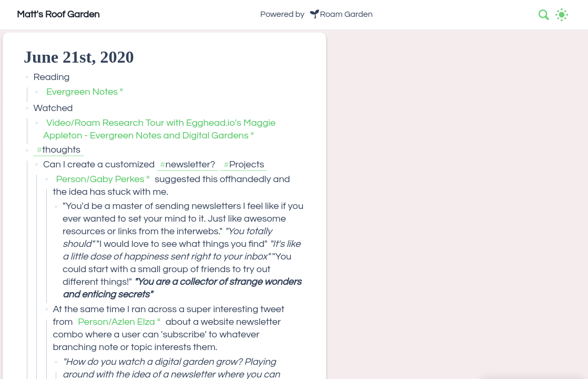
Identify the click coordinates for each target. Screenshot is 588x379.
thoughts (61, 150)
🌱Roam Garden (341, 14)
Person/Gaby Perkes (100, 179)
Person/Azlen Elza (116, 322)
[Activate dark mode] (562, 15)
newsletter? (191, 164)
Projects (247, 164)
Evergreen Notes (82, 92)
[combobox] (544, 15)
